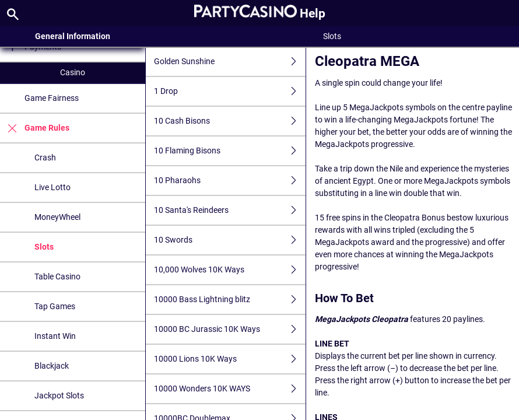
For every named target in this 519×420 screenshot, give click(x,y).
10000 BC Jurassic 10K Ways (230, 329)
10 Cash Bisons (230, 121)
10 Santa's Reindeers (230, 210)
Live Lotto (52, 187)
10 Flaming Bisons (230, 151)
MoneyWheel (57, 217)
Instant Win (55, 336)
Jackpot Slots (59, 395)
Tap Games (55, 306)
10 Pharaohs (230, 181)
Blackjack (52, 366)
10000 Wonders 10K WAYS (230, 389)
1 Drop (230, 91)
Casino (73, 72)
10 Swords (230, 240)
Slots (44, 247)
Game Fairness (52, 98)
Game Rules (35, 128)
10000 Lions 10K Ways (230, 359)
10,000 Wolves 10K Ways (230, 270)
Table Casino (57, 276)
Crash (45, 157)
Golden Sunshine (230, 62)
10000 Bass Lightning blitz (230, 300)
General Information (73, 36)
